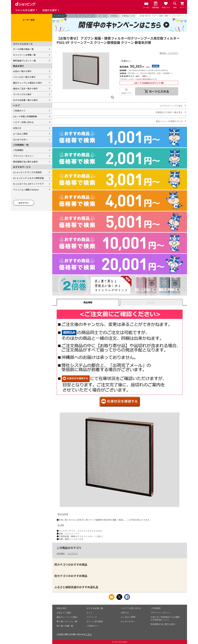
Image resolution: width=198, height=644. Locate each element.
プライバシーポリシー (23, 156)
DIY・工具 (102, 16)
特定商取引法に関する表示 (25, 162)
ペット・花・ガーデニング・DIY (81, 16)
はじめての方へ (20, 139)
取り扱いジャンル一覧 (67, 621)
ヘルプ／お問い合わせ (23, 122)
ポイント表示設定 (95, 621)
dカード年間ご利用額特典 (25, 116)
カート (90, 613)
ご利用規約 (18, 150)
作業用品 (114, 16)
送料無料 (61, 553)
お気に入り (126, 93)
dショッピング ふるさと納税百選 (28, 178)
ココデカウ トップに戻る (171, 106)
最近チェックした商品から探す (28, 83)
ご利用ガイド (19, 111)
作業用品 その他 (128, 16)
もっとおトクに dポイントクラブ (28, 184)
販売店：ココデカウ (169, 53)
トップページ (59, 16)
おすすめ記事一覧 (95, 608)
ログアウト (24, 203)
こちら (89, 634)
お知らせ (17, 128)
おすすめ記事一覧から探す (25, 100)
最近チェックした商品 (67, 617)
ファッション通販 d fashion (26, 190)
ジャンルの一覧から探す (24, 77)
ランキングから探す (22, 94)
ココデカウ (73, 553)
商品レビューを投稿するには (169, 121)
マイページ (92, 617)
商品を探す (62, 608)
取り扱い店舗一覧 (65, 626)
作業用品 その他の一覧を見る (169, 112)
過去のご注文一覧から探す (25, 88)
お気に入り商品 (64, 613)
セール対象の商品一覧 (23, 49)
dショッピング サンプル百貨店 (27, 172)
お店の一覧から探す (22, 71)
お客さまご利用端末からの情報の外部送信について (165, 618)
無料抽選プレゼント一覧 (24, 61)
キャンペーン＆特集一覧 (24, 55)
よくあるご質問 (20, 134)
